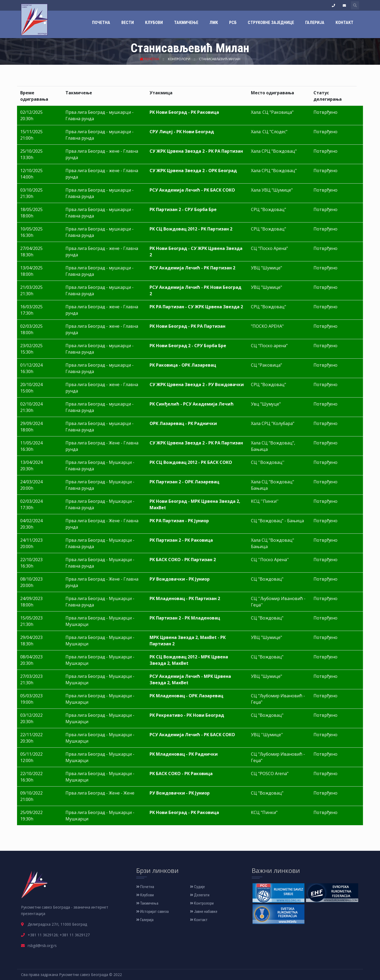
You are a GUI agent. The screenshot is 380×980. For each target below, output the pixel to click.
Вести (128, 23)
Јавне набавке (204, 912)
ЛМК (214, 23)
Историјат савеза (152, 912)
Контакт (344, 23)
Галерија (315, 23)
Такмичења (147, 903)
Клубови (154, 23)
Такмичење (186, 23)
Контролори (179, 59)
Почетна (101, 23)
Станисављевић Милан (220, 59)
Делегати (200, 895)
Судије (197, 887)
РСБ (233, 23)
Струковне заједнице (271, 23)
